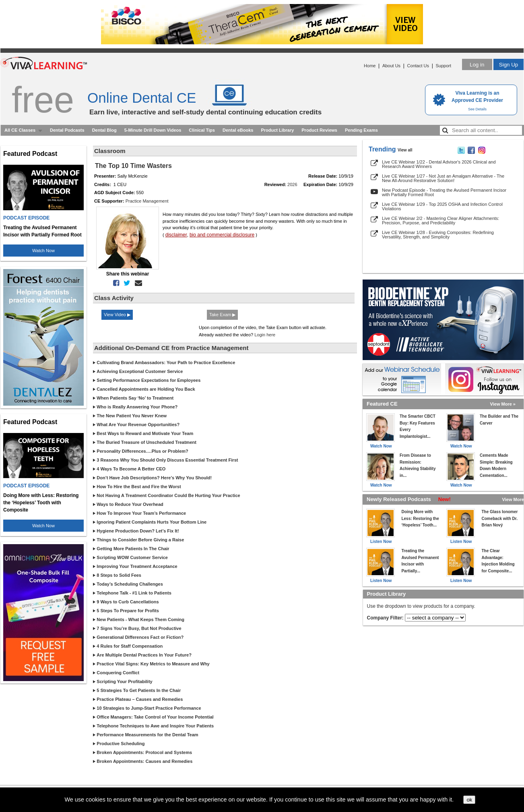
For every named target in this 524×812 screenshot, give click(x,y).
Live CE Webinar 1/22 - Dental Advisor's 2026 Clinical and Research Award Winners (439, 164)
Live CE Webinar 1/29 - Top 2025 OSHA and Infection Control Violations (442, 206)
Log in (477, 65)
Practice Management (147, 201)
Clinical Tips (202, 130)
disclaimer (176, 235)
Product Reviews (319, 130)
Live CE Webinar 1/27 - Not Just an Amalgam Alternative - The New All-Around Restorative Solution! (443, 178)
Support (443, 66)
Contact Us (418, 66)
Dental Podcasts (67, 130)
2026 (292, 184)
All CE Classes (20, 130)
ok (469, 800)
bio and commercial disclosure (222, 235)
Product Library (277, 130)
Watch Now (43, 251)
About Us (391, 66)
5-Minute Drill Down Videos (153, 130)
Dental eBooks (238, 130)
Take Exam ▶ (222, 315)
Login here (265, 335)
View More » (503, 404)
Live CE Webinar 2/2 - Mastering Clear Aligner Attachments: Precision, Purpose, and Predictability (440, 221)
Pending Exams (361, 130)
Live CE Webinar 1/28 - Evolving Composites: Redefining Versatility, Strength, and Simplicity (438, 235)
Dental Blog (104, 130)
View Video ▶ (117, 315)
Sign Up (509, 65)
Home (370, 66)
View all (405, 150)
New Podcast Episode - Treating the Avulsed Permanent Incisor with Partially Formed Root (444, 192)
